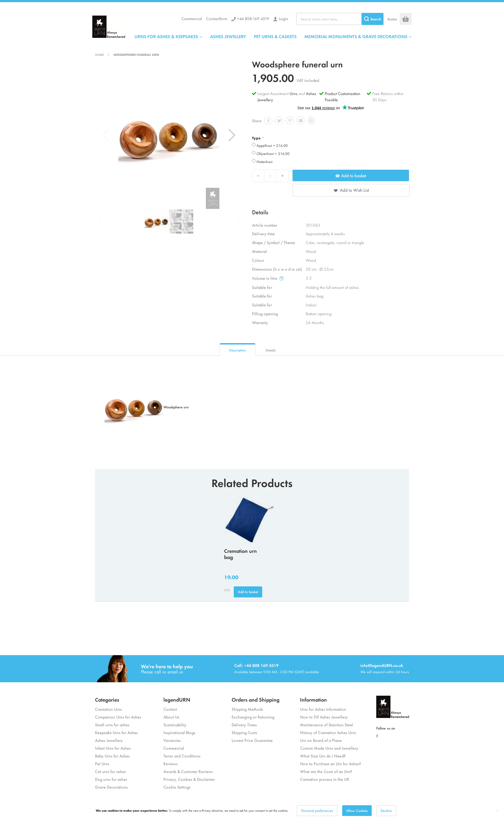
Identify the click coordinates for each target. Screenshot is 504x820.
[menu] (273, 36)
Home (99, 55)
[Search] (372, 19)
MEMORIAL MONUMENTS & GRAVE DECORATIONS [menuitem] (356, 36)
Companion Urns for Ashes (118, 717)
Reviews (171, 763)
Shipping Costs (244, 732)
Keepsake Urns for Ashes (116, 732)
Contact (170, 709)
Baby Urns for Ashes (112, 756)
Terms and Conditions (182, 756)
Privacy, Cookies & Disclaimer (189, 779)
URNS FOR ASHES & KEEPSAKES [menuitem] (166, 36)
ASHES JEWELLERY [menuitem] (228, 36)
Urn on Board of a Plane (321, 740)
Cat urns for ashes (110, 771)
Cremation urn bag (240, 554)
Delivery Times (244, 725)
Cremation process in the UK (325, 779)
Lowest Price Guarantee (252, 740)
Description (238, 350)
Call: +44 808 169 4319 (256, 665)
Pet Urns (102, 763)
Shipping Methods (247, 709)
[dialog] (252, 811)
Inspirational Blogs (179, 732)
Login (284, 18)
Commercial (192, 18)
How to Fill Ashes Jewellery (324, 717)
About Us (171, 717)
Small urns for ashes (112, 725)
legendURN (177, 699)
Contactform (217, 18)
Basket (392, 19)
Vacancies (172, 740)
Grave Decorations (111, 787)
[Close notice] (497, 811)
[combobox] (340, 19)
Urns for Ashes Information (323, 709)
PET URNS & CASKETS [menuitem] (275, 36)
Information (313, 699)
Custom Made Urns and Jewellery (329, 748)
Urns (294, 93)
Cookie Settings (177, 787)
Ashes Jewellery (109, 740)
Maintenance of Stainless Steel (327, 725)
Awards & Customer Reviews (188, 771)
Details (271, 350)
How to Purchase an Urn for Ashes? (330, 763)
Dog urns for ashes (111, 779)
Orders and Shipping (255, 699)
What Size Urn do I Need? (323, 756)
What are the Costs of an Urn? (326, 771)
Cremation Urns (108, 709)
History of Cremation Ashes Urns (328, 732)
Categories (107, 699)
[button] (232, 135)
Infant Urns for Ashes (113, 748)
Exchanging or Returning (253, 717)
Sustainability (175, 725)
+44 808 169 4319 (253, 18)
